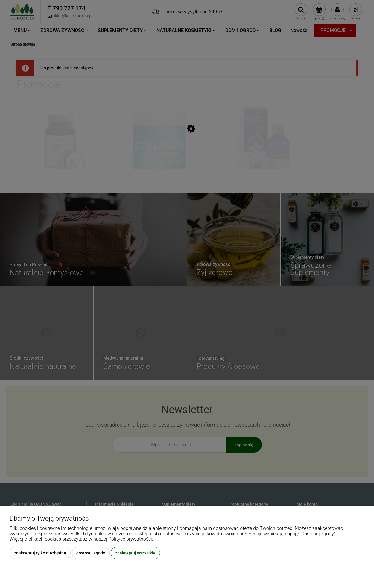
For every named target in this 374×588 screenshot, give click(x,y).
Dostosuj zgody (91, 553)
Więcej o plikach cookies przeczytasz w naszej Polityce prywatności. (81, 539)
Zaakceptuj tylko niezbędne (40, 553)
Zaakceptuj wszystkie (135, 553)
